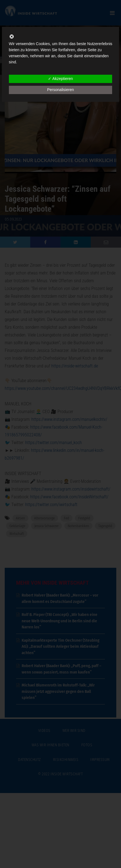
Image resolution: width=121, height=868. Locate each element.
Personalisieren (61, 90)
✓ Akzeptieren (60, 79)
